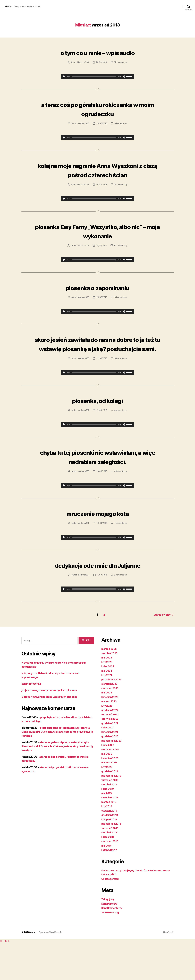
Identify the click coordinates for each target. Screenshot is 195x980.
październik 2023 (112, 714)
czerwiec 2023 (111, 723)
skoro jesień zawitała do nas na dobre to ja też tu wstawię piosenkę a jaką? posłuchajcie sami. (98, 361)
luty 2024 (107, 710)
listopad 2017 (110, 885)
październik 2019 (112, 811)
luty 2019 (107, 841)
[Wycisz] (124, 76)
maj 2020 (107, 789)
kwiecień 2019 (111, 832)
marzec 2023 (110, 736)
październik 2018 (112, 859)
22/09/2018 (102, 385)
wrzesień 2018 (111, 863)
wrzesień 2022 (111, 749)
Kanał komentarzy (113, 943)
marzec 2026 (110, 684)
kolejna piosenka (32, 719)
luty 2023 (107, 741)
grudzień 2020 (111, 771)
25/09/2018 (101, 254)
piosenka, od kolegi (98, 427)
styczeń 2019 (110, 846)
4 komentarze (121, 437)
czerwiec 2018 (111, 876)
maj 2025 (107, 693)
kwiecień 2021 (111, 767)
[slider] (94, 76)
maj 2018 (107, 881)
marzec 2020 (110, 797)
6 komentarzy (121, 507)
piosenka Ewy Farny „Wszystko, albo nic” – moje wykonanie (98, 240)
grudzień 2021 (111, 758)
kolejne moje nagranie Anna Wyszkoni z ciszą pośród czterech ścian (98, 174)
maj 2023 (107, 727)
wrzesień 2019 (111, 815)
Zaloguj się (108, 934)
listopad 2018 (110, 854)
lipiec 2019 (108, 824)
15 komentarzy (121, 254)
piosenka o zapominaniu (98, 296)
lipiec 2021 (108, 762)
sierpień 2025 (110, 688)
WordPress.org (111, 947)
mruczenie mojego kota (98, 549)
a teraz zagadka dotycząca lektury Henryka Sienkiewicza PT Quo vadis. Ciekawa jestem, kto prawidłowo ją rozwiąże (55, 767)
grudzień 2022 (111, 745)
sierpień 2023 (110, 719)
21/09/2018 (102, 437)
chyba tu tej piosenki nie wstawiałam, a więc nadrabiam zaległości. (98, 488)
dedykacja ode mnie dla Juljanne (98, 601)
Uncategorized (111, 914)
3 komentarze (121, 306)
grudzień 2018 (111, 850)
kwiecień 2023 (111, 732)
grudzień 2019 (111, 806)
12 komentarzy (121, 62)
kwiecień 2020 (111, 793)
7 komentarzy (121, 559)
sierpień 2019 (110, 819)
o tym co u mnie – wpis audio (98, 52)
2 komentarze (121, 611)
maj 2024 (107, 706)
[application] (98, 76)
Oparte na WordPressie (51, 967)
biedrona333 (82, 62)
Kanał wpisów (110, 939)
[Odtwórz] (64, 76)
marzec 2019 (110, 837)
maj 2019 (107, 828)
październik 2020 (112, 776)
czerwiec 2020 (111, 784)
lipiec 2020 (108, 780)
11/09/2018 (102, 611)
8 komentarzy (121, 123)
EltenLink (5, 976)
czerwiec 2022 (111, 754)
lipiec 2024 (108, 701)
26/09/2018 (102, 123)
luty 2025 (107, 697)
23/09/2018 (102, 306)
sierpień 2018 (110, 867)
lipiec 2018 (108, 872)
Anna (9, 6)
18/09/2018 (102, 507)
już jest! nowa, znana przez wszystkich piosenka (52, 725)
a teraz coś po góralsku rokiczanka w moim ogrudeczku (98, 108)
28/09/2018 (101, 62)
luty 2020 (107, 802)
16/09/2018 (102, 559)
